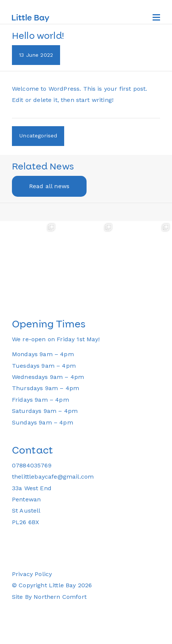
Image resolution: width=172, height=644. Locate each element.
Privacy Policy (32, 574)
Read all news (49, 186)
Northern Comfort (60, 597)
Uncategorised (38, 136)
